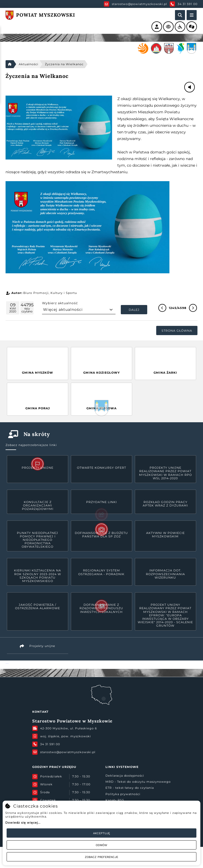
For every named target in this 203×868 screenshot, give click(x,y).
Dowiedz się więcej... (23, 823)
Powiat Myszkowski (7, 663)
